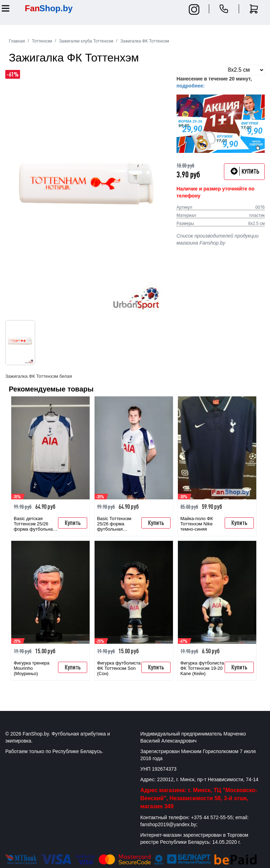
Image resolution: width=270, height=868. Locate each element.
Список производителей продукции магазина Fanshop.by (217, 239)
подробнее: (191, 86)
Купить (73, 523)
